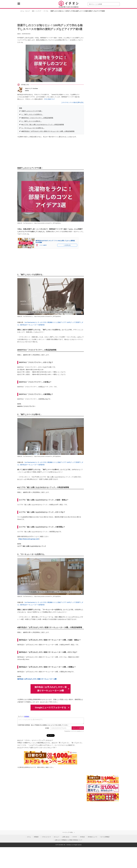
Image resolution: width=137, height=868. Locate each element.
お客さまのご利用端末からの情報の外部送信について (68, 840)
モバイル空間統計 (105, 837)
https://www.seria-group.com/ (29, 539)
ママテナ (75, 837)
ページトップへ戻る (68, 832)
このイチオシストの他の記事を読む (72, 102)
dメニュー (57, 837)
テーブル (46, 11)
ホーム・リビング (25, 11)
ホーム (29, 837)
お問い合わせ (66, 837)
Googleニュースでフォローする (51, 708)
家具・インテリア (37, 11)
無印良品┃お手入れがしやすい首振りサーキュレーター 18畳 (37, 679)
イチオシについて (46, 837)
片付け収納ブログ (49, 99)
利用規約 (36, 837)
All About (82, 837)
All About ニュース (93, 837)
